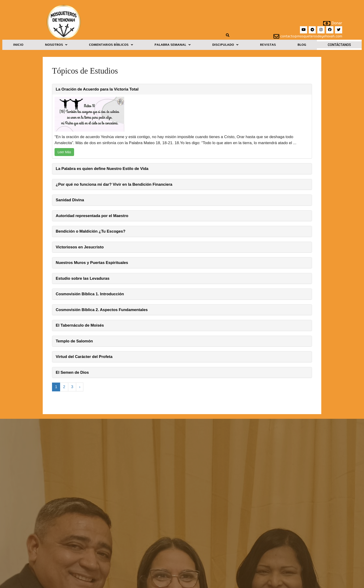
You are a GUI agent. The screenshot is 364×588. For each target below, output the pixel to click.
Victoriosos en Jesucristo (80, 247)
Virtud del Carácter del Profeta (84, 357)
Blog (302, 45)
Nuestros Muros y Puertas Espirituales (92, 263)
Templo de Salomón (74, 341)
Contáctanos (339, 45)
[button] (56, 45)
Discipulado (225, 45)
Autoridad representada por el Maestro (92, 216)
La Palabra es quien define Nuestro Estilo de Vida (102, 169)
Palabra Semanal (173, 45)
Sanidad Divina (70, 200)
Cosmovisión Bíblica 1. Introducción (90, 294)
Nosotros (56, 45)
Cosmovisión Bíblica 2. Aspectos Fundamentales (102, 310)
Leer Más (64, 152)
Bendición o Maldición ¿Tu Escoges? (91, 231)
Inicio (18, 45)
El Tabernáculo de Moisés (80, 325)
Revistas (268, 45)
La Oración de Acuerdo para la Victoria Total (97, 89)
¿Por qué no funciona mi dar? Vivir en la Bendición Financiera (114, 184)
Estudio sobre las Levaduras (83, 278)
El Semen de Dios (72, 372)
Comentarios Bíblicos (111, 45)
